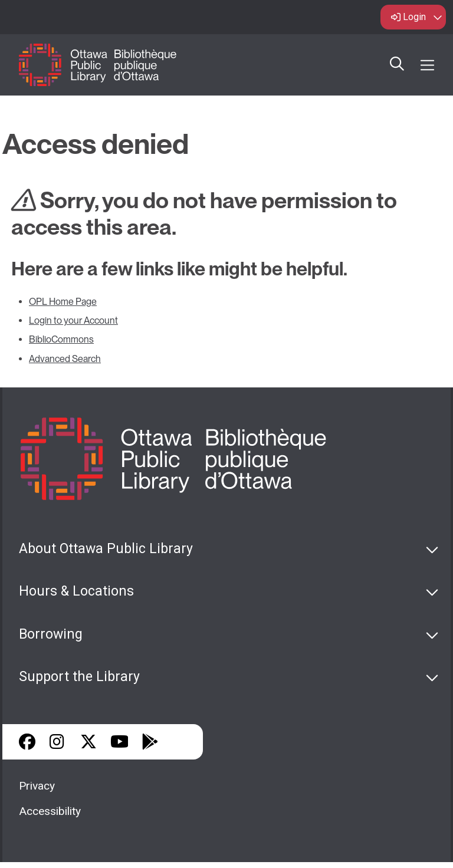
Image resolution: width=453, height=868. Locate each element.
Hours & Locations (76, 591)
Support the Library (79, 677)
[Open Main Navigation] (427, 65)
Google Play (150, 742)
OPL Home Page (63, 302)
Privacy (37, 786)
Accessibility (50, 811)
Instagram (58, 742)
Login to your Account (73, 320)
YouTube (119, 742)
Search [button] (397, 65)
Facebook (27, 742)
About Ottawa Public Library (106, 549)
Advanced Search (65, 359)
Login (414, 17)
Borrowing (51, 634)
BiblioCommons (61, 339)
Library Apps (180, 742)
